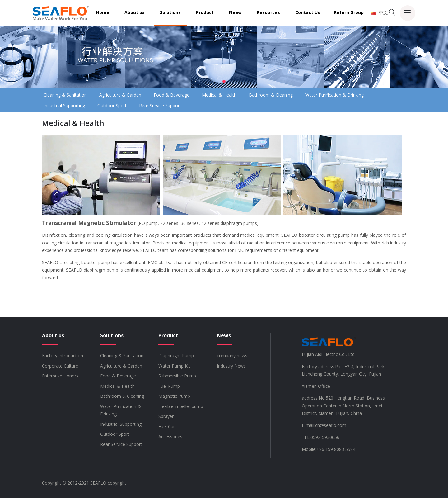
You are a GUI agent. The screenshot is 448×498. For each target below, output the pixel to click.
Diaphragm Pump (176, 356)
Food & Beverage (172, 95)
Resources (268, 12)
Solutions (170, 12)
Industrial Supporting (64, 105)
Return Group (349, 12)
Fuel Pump (169, 386)
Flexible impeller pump (181, 406)
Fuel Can (167, 427)
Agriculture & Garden (120, 95)
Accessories (170, 436)
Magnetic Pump (174, 396)
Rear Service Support (160, 105)
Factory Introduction (63, 356)
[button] (224, 81)
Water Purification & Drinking (334, 95)
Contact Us (308, 12)
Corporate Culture (60, 366)
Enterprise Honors (60, 376)
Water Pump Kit (174, 366)
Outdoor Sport (112, 105)
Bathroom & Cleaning (271, 95)
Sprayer (166, 416)
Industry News (231, 366)
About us (135, 12)
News (235, 12)
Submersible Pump (177, 376)
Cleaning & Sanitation (65, 95)
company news (232, 356)
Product (205, 12)
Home (103, 12)
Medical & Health (219, 95)
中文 (379, 13)
